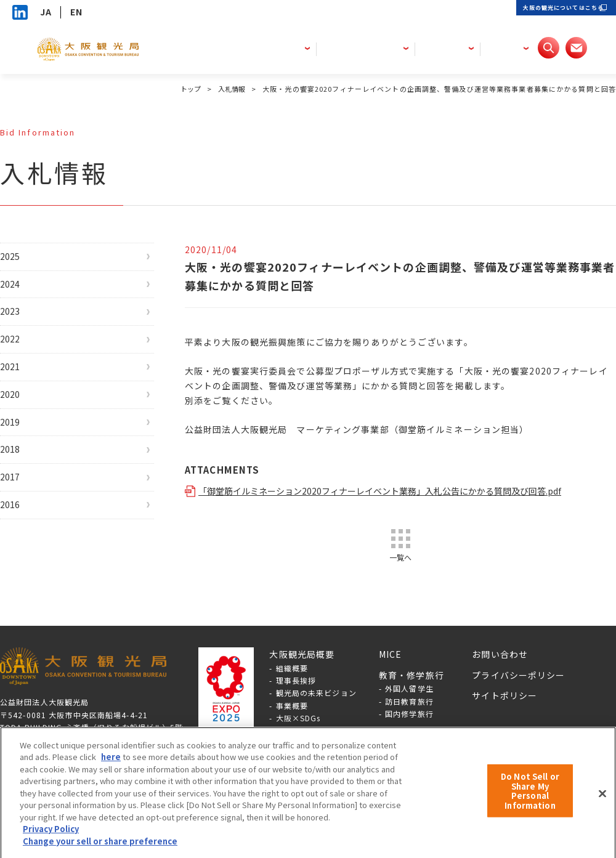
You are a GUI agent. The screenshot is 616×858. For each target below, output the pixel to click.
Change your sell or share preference (100, 849)
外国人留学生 (409, 705)
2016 (23, 563)
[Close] (602, 801)
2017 (23, 529)
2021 (23, 394)
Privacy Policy (51, 837)
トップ (187, 89)
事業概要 (292, 722)
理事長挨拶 (296, 697)
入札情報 (230, 89)
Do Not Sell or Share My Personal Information (530, 799)
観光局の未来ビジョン (316, 709)
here (111, 765)
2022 (23, 360)
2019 (23, 462)
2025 (23, 259)
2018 (23, 495)
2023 (23, 326)
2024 (23, 293)
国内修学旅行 (409, 730)
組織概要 (292, 685)
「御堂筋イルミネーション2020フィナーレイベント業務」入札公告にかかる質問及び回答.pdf (396, 491)
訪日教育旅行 (409, 718)
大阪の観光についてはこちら (542, 12)
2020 (23, 428)
